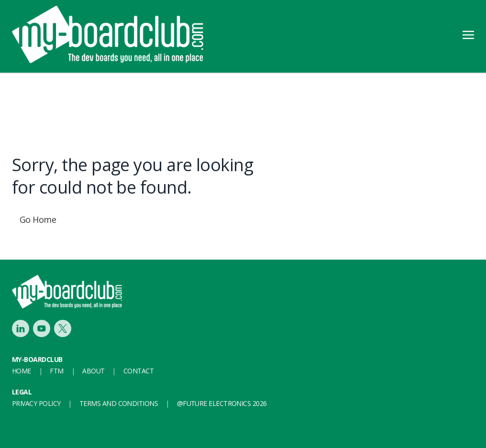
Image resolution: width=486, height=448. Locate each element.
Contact (138, 371)
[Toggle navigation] (468, 34)
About (93, 371)
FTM (56, 371)
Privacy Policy (36, 403)
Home (22, 371)
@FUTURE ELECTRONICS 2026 (222, 403)
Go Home (38, 219)
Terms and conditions (119, 403)
